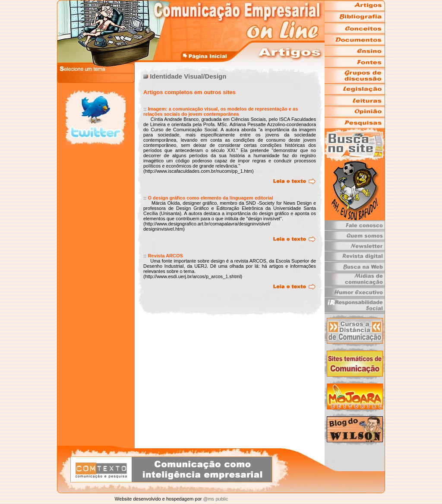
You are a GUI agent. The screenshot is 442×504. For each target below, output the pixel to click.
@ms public (215, 499)
